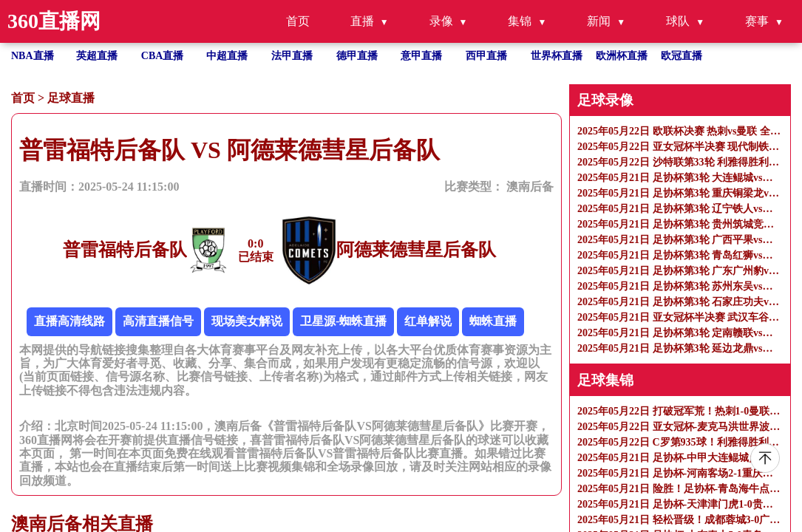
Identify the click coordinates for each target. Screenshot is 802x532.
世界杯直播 (557, 56)
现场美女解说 (247, 321)
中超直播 (227, 56)
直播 (362, 21)
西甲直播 (486, 56)
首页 (298, 21)
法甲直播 (292, 56)
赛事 (757, 21)
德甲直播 (357, 56)
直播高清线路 (69, 321)
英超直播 (97, 56)
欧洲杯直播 (622, 56)
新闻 (599, 21)
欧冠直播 (682, 56)
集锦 (520, 21)
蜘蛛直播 (493, 321)
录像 (441, 21)
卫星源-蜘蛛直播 (343, 321)
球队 (678, 21)
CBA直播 (163, 56)
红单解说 (428, 321)
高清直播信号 (158, 321)
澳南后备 (530, 187)
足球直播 (71, 98)
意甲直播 (421, 56)
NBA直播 (33, 56)
